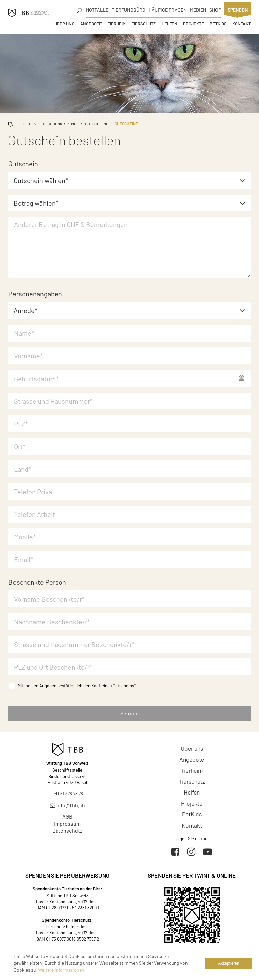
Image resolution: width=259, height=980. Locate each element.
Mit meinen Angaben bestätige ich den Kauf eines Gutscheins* (72, 686)
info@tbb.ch (67, 805)
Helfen (169, 24)
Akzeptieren (228, 963)
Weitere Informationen (61, 970)
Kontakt (241, 24)
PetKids (218, 24)
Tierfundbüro (128, 10)
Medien (198, 10)
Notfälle (97, 10)
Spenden (238, 10)
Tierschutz (144, 24)
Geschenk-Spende (61, 124)
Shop (215, 10)
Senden (129, 713)
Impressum (67, 823)
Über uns (64, 24)
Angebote (91, 24)
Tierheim (117, 24)
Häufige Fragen (168, 10)
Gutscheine (97, 124)
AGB (67, 816)
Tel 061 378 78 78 (67, 794)
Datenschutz (67, 831)
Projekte (194, 24)
